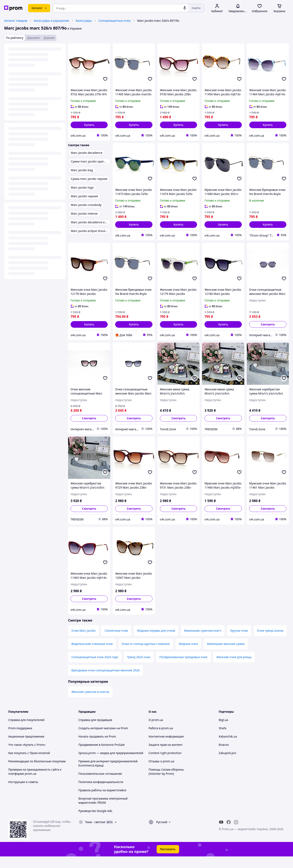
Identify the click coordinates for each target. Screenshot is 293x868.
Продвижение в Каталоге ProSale (102, 756)
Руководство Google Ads (95, 822)
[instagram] (236, 834)
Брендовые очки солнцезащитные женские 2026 (106, 682)
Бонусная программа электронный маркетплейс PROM (103, 812)
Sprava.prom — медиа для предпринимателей (111, 765)
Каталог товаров (16, 21)
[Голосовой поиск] (185, 8)
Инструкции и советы (23, 793)
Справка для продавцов (95, 731)
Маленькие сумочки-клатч (203, 642)
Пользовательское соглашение (100, 785)
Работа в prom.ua (161, 740)
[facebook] (229, 834)
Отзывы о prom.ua (161, 773)
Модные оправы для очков (156, 642)
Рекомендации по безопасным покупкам (37, 773)
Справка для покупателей (26, 731)
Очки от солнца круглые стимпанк (146, 655)
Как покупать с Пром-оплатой (29, 765)
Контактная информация (166, 748)
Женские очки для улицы (234, 669)
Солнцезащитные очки (115, 21)
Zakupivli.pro (227, 765)
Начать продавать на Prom (97, 748)
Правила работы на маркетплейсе (102, 802)
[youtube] (221, 834)
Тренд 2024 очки (139, 669)
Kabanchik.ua (228, 748)
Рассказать (168, 861)
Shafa (223, 740)
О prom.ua (156, 731)
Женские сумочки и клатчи (90, 703)
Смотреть (268, 324)
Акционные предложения (26, 748)
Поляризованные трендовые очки (183, 669)
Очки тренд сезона (270, 642)
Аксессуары (84, 21)
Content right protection (165, 765)
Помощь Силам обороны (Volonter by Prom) (166, 783)
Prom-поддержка (20, 740)
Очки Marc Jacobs (83, 642)
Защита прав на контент (166, 756)
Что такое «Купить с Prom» (27, 756)
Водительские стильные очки (92, 655)
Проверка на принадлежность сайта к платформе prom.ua (35, 783)
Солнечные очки (116, 642)
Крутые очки (239, 642)
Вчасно (224, 756)
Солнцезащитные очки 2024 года (95, 669)
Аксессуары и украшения (51, 21)
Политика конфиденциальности (101, 793)
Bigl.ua (223, 731)
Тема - (95, 834)
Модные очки (188, 655)
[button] (89, 125)
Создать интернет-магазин (97, 740)
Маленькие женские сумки (226, 655)
